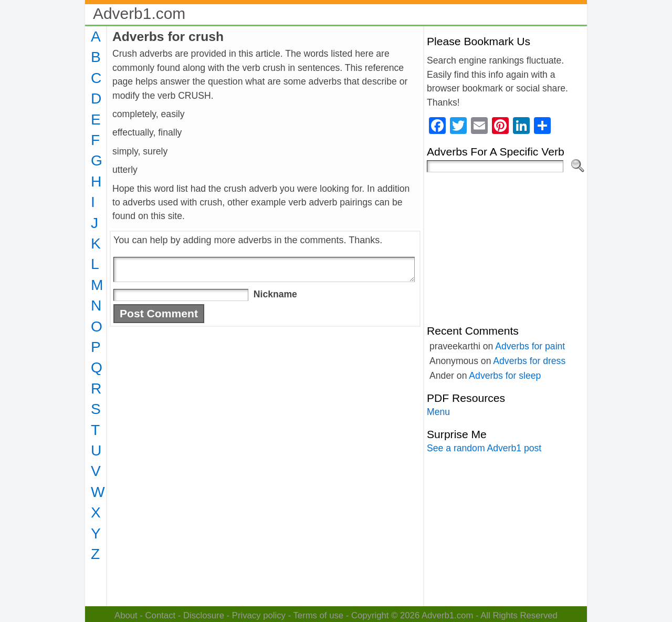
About (126, 615)
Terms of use (318, 615)
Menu (438, 412)
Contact (161, 615)
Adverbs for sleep (505, 376)
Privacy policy (259, 615)
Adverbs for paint (530, 346)
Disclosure (204, 615)
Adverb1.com (139, 13)
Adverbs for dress (529, 361)
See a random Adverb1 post (484, 448)
